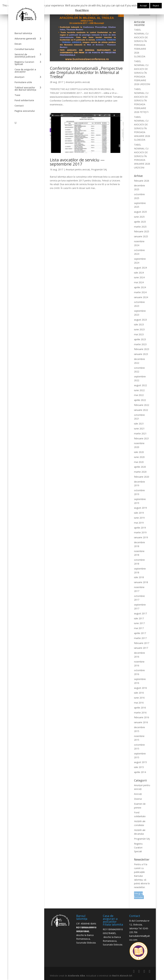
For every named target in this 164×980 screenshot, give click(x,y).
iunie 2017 (139, 623)
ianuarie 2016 (141, 722)
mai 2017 (139, 628)
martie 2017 (140, 638)
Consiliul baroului (24, 49)
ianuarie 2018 (141, 582)
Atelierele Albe (76, 976)
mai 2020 (139, 462)
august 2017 (140, 613)
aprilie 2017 (140, 633)
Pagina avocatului (25, 111)
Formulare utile (23, 82)
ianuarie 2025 (141, 236)
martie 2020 (140, 472)
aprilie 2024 (140, 287)
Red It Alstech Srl (122, 976)
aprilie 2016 (140, 708)
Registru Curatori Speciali (24, 63)
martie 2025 (140, 227)
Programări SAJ (99, 169)
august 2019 (140, 508)
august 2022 (140, 385)
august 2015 (140, 762)
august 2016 (140, 688)
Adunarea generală (25, 39)
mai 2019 (139, 523)
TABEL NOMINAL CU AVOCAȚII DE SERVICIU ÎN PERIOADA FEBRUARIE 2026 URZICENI (142, 73)
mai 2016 (139, 703)
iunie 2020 (139, 457)
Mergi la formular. (139, 895)
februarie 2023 (142, 349)
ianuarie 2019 (141, 537)
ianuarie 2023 (141, 354)
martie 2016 (140, 713)
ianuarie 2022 (141, 410)
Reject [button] (156, 6)
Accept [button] (143, 6)
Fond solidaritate (24, 101)
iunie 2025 (139, 217)
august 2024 (140, 268)
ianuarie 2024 (141, 297)
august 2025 (140, 212)
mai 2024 (139, 282)
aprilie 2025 (140, 222)
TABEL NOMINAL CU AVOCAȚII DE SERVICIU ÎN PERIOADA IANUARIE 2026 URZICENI (142, 156)
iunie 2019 (139, 518)
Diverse (138, 799)
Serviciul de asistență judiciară (25, 56)
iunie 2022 (139, 390)
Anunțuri (19, 77)
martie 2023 (140, 344)
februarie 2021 (142, 438)
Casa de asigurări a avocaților (25, 71)
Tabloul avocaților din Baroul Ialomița (25, 89)
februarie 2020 (142, 477)
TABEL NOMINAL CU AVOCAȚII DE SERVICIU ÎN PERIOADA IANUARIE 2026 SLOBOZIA (142, 128)
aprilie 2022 (140, 400)
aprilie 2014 (140, 772)
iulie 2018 (139, 577)
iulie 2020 (139, 452)
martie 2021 (140, 433)
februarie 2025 (142, 231)
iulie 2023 (139, 324)
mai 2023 (139, 334)
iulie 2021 (139, 424)
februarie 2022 (142, 405)
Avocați (138, 794)
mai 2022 (139, 395)
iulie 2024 (139, 273)
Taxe (17, 95)
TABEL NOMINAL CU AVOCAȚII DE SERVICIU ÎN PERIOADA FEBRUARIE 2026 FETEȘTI (141, 101)
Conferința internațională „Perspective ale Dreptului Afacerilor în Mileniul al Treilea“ (86, 72)
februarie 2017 (142, 643)
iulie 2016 (139, 693)
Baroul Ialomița (23, 33)
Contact (19, 106)
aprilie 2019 (140, 528)
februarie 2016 (142, 717)
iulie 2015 (139, 767)
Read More (82, 10)
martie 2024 (140, 292)
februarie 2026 (142, 181)
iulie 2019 (139, 513)
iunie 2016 (139, 698)
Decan (18, 44)
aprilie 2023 (140, 339)
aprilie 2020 (140, 467)
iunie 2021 (139, 429)
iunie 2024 (139, 277)
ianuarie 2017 (141, 648)
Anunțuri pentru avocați (78, 82)
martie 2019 (140, 532)
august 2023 (140, 320)
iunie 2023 (139, 329)
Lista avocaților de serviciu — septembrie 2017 (77, 162)
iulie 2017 (139, 618)
